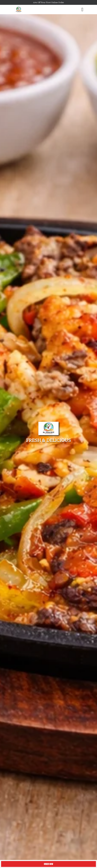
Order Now (48, 864)
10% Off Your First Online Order (49, 2)
